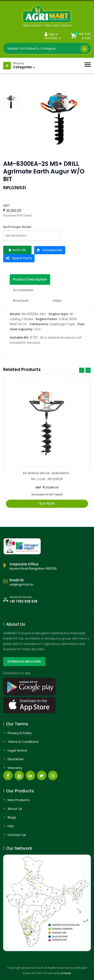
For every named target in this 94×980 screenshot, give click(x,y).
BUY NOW (47, 504)
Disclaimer (16, 759)
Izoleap (66, 973)
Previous (82, 370)
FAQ (11, 826)
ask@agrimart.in (21, 584)
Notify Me (17, 250)
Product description (30, 279)
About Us (15, 809)
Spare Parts (19, 258)
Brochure (21, 301)
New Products (19, 800)
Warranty (15, 768)
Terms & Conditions (23, 742)
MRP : (39, 487)
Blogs (12, 817)
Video (57, 301)
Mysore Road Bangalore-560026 (33, 566)
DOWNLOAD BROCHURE (24, 662)
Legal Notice (17, 750)
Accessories (50, 250)
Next (88, 370)
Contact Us (17, 835)
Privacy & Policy (20, 733)
